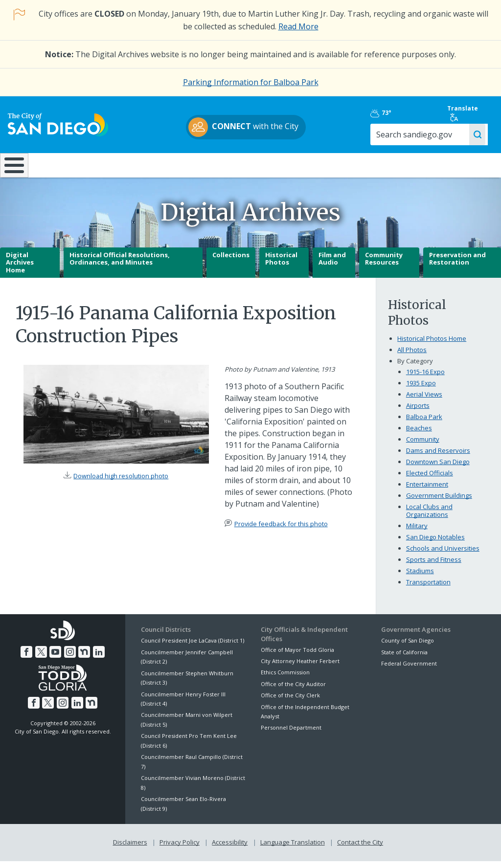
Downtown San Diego (438, 469)
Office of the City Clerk (290, 702)
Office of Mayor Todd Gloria (297, 657)
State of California (404, 659)
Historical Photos (281, 266)
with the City (248, 127)
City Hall (458, 165)
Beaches (419, 435)
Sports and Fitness (434, 566)
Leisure (64, 165)
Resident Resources (140, 165)
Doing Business (216, 165)
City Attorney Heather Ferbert (300, 668)
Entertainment (427, 491)
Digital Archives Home (20, 269)
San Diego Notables (435, 544)
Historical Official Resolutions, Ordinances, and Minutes (120, 266)
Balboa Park (424, 424)
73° (390, 113)
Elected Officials (430, 480)
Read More (298, 26)
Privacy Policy (180, 849)
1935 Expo (421, 390)
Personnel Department (291, 735)
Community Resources (384, 266)
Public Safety (375, 165)
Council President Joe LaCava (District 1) (193, 648)
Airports (418, 413)
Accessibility (230, 849)
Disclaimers (130, 849)
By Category (415, 368)
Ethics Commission (285, 679)
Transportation (428, 589)
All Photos (412, 357)
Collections (231, 262)
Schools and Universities (443, 555)
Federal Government (409, 671)
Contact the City (360, 849)
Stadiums (420, 578)
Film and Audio (332, 266)
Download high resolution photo (121, 483)
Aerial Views (424, 401)
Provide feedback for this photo (281, 531)
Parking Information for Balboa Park (251, 82)
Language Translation (293, 849)
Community (423, 446)
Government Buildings (439, 503)
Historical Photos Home (432, 346)
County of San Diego (408, 648)
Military (417, 533)
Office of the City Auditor (293, 691)
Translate (466, 113)
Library (293, 165)
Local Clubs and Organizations (429, 518)
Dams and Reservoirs (438, 458)
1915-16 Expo (425, 379)
